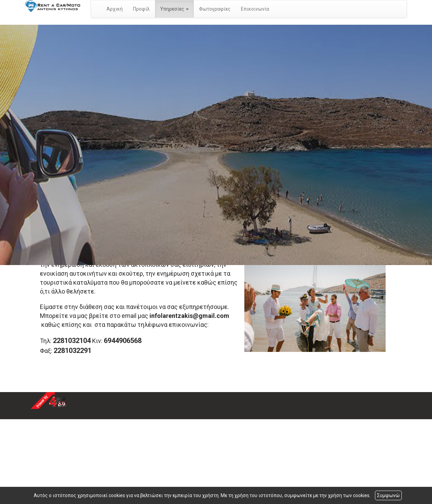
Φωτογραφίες (215, 9)
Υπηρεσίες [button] (174, 9)
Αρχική (115, 9)
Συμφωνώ (388, 495)
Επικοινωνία (255, 9)
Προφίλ (141, 9)
